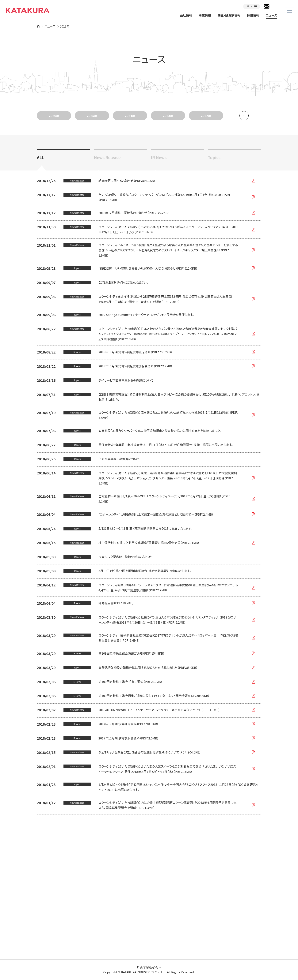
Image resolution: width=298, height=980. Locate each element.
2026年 (54, 116)
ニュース (271, 15)
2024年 (130, 116)
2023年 (168, 116)
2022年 (206, 116)
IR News (159, 157)
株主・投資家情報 (229, 15)
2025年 (92, 116)
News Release (107, 157)
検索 (275, 6)
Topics (214, 157)
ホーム (38, 26)
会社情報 (186, 15)
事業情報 (205, 15)
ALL (40, 157)
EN (255, 6)
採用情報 (253, 15)
